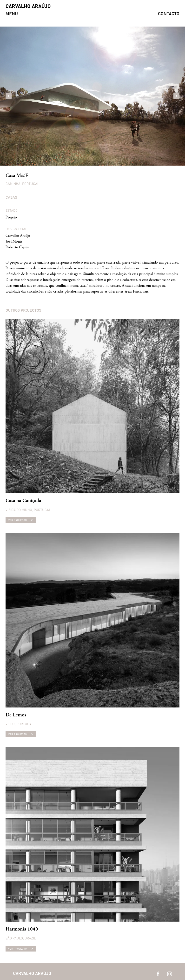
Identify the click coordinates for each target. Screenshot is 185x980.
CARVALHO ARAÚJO (28, 7)
